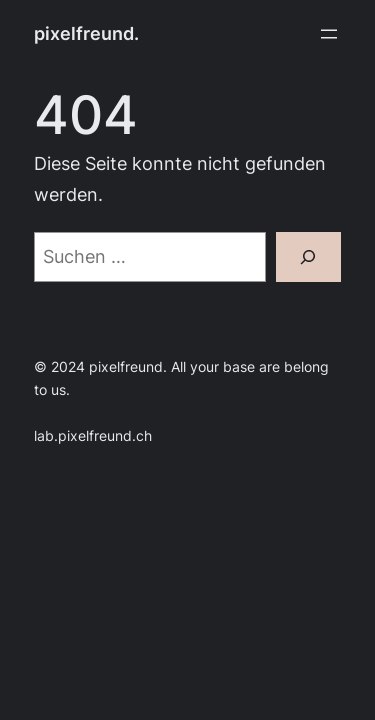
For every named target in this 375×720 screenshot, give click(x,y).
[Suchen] (309, 257)
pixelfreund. (86, 33)
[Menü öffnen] (329, 34)
